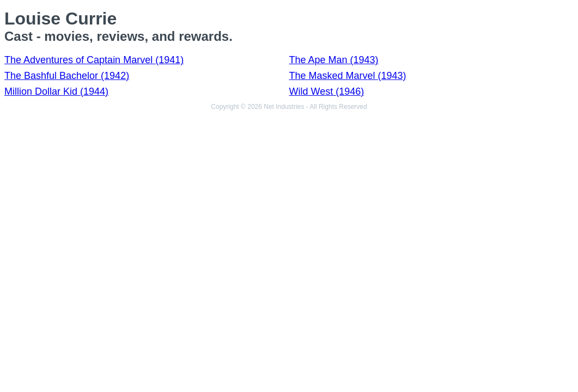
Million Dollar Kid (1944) (56, 91)
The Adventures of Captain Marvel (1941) (94, 60)
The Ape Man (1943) (334, 60)
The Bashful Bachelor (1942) (67, 76)
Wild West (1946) (327, 91)
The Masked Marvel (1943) (348, 76)
